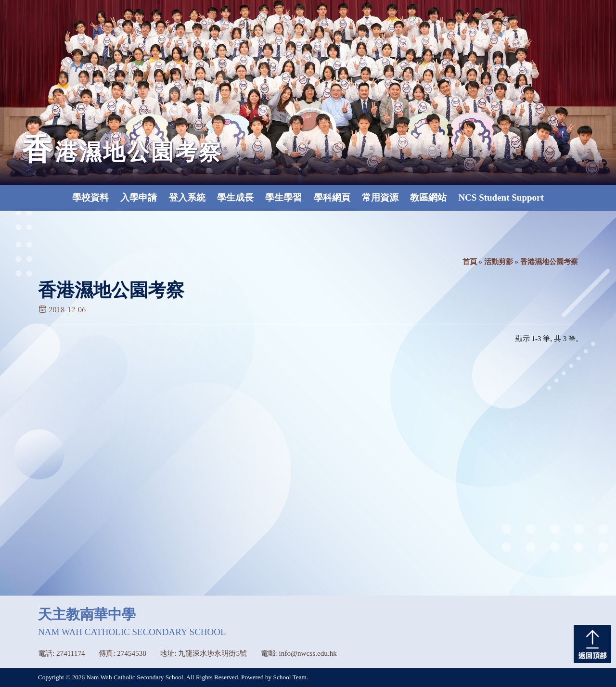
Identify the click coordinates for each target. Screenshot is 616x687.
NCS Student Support (501, 197)
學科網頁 (332, 197)
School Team (290, 677)
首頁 (470, 261)
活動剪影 (499, 261)
